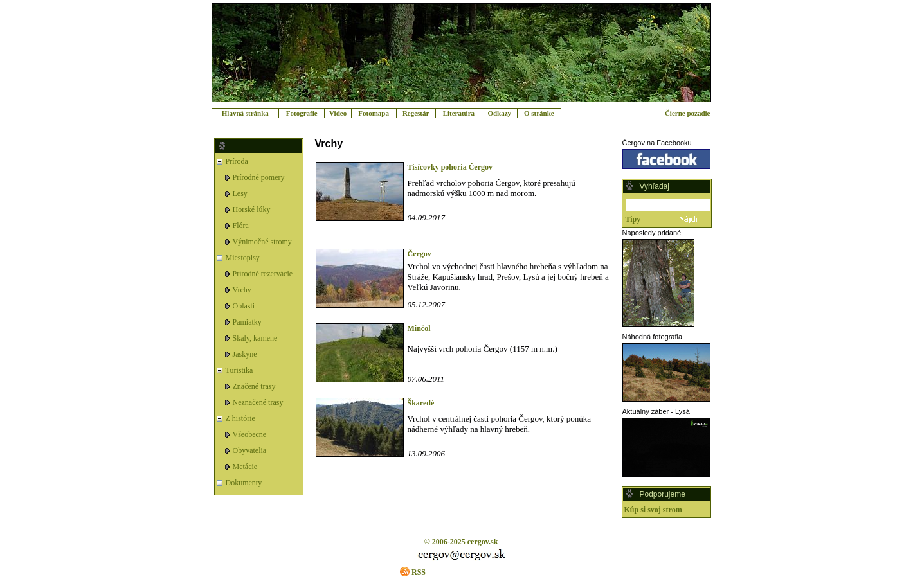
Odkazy (499, 113)
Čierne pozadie (688, 113)
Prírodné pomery (259, 177)
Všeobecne (250, 434)
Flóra (241, 226)
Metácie (245, 467)
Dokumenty (244, 483)
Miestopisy (243, 258)
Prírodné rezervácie (263, 274)
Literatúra (459, 113)
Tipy (633, 219)
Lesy (240, 193)
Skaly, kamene (255, 338)
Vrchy (242, 290)
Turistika (240, 370)
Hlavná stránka (245, 113)
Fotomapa (374, 113)
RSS (419, 572)
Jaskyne (245, 354)
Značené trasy (254, 386)
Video (338, 113)
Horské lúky (252, 209)
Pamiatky (247, 322)
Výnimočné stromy (262, 242)
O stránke (539, 113)
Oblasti (244, 306)
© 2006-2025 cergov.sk (461, 542)
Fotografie (302, 113)
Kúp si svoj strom (653, 510)
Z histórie (240, 418)
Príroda (237, 161)
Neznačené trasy (258, 402)
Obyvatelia (250, 450)
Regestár (416, 113)
